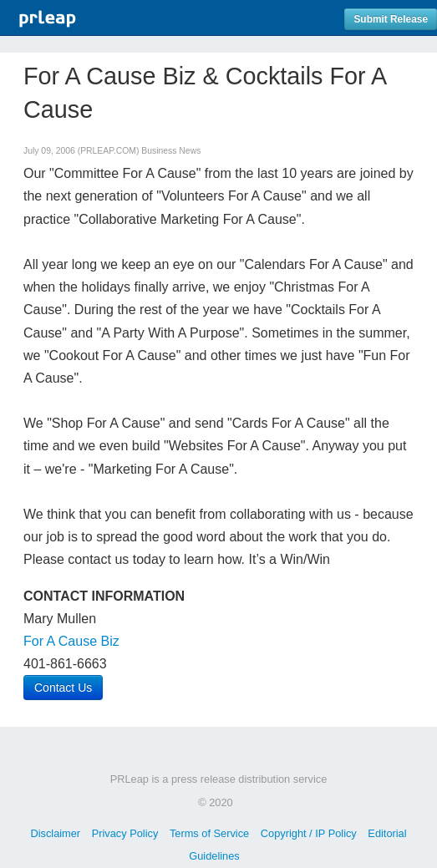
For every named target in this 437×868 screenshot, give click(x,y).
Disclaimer (55, 833)
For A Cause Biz (71, 641)
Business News (171, 151)
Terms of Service (209, 833)
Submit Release (391, 19)
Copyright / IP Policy (309, 833)
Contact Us (63, 688)
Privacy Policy (125, 833)
